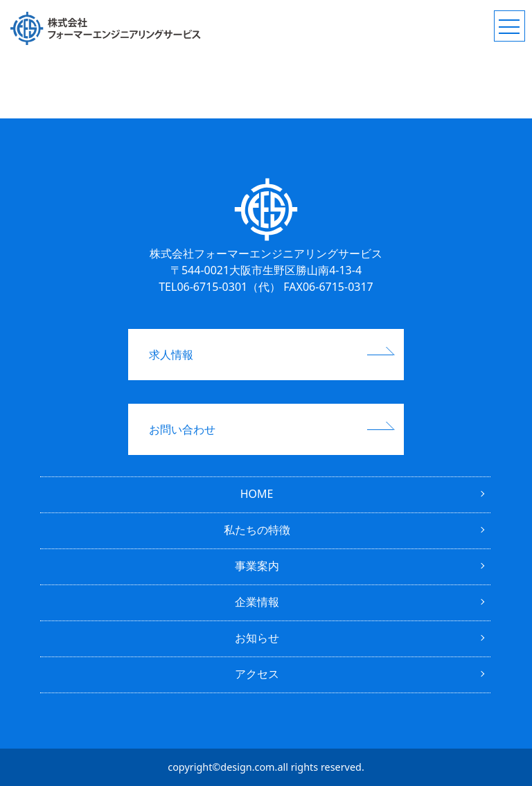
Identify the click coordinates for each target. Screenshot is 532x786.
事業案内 (257, 566)
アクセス (257, 674)
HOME (257, 494)
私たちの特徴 (257, 530)
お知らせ (257, 638)
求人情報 (171, 355)
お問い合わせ (182, 429)
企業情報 (257, 602)
